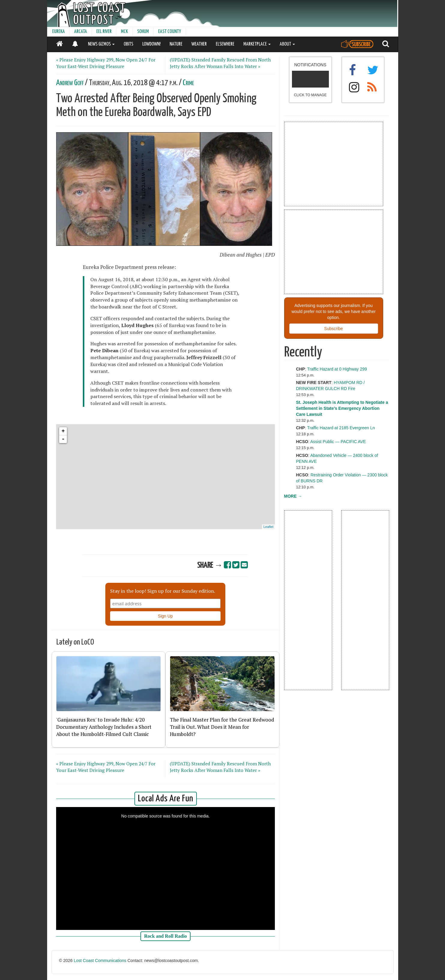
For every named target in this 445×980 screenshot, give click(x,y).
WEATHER (199, 44)
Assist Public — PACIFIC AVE (338, 442)
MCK (124, 32)
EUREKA (59, 32)
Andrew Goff (70, 83)
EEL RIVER (104, 32)
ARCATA (81, 32)
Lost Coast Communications (100, 961)
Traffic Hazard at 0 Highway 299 (337, 369)
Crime (188, 83)
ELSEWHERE (225, 44)
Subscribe (333, 329)
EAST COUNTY (170, 32)
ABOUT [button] (287, 44)
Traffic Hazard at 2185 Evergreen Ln (341, 428)
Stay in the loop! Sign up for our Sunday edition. (163, 591)
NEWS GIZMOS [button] (101, 44)
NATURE (176, 44)
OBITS (128, 44)
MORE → (293, 496)
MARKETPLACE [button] (257, 44)
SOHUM (143, 32)
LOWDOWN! (151, 44)
